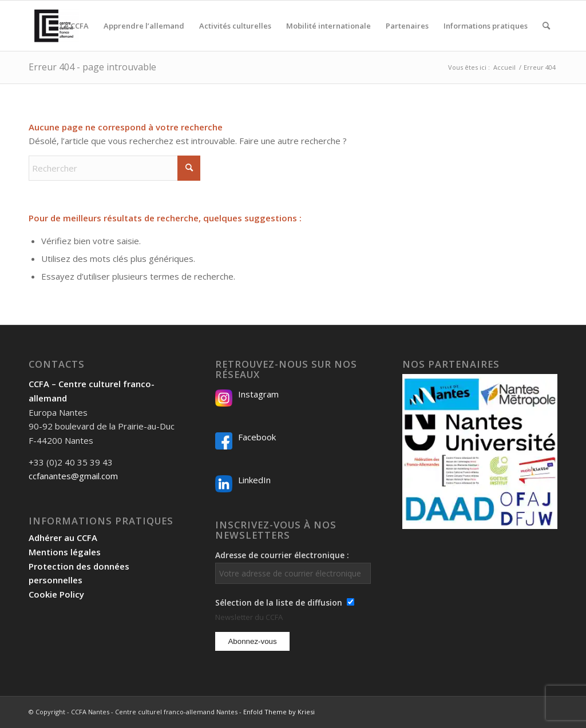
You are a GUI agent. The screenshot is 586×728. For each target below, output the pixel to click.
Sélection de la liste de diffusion (279, 602)
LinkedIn (254, 480)
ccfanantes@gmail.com (73, 476)
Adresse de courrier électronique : (293, 567)
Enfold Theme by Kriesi (279, 712)
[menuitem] (74, 26)
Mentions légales (65, 552)
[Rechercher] (546, 26)
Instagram (258, 394)
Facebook (257, 437)
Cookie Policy (56, 594)
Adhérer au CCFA (63, 538)
